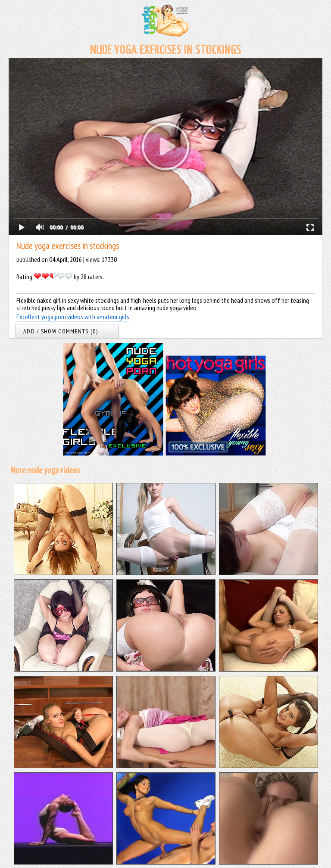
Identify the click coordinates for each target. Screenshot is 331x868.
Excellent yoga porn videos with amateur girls (73, 317)
